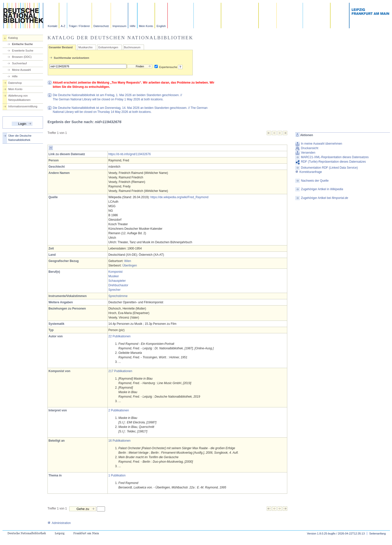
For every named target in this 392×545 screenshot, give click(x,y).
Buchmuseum (132, 47)
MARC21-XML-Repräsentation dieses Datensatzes (335, 157)
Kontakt (52, 26)
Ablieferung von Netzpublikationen (19, 98)
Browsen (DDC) (22, 57)
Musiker (114, 276)
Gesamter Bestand (61, 47)
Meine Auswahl (21, 70)
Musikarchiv (85, 47)
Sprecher (115, 290)
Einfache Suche (22, 44)
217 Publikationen (120, 371)
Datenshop (15, 83)
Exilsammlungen (108, 47)
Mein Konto (146, 26)
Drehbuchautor (118, 285)
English (161, 26)
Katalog (13, 38)
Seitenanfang (377, 533)
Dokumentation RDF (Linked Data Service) (329, 168)
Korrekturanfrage (309, 172)
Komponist (116, 272)
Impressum (119, 26)
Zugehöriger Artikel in (322, 189)
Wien (128, 261)
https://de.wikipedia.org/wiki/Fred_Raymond (179, 197)
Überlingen (130, 265)
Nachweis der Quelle (315, 181)
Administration (59, 523)
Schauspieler (117, 281)
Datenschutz (101, 26)
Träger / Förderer (79, 26)
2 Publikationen (119, 410)
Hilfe (132, 26)
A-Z (63, 26)
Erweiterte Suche (23, 51)
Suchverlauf (19, 63)
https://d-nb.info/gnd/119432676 (130, 154)
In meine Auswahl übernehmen (322, 144)
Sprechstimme (118, 296)
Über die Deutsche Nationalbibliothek (20, 138)
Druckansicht (310, 148)
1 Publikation (117, 475)
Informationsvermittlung (23, 106)
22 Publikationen (120, 336)
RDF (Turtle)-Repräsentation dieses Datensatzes (333, 162)
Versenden (308, 153)
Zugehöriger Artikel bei (325, 198)
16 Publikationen (120, 441)
